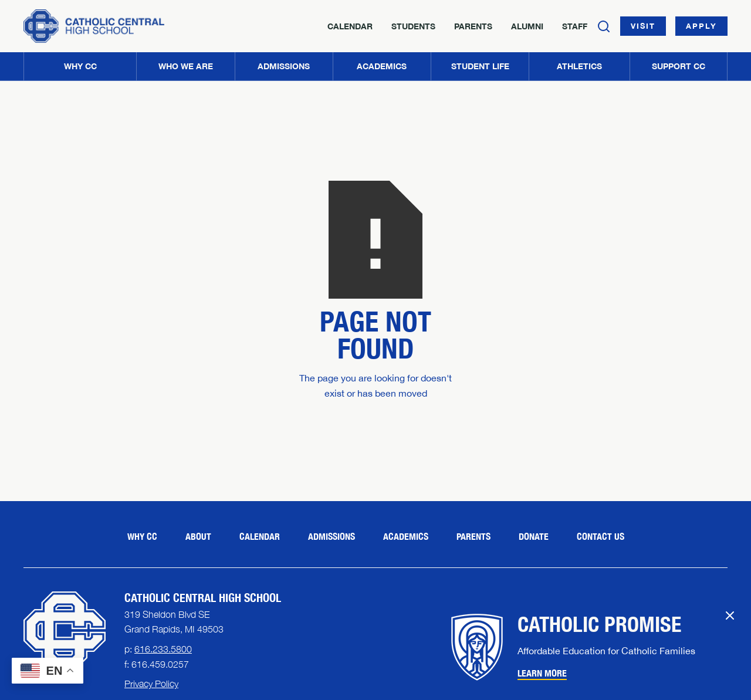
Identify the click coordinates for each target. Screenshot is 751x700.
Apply (701, 26)
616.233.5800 (163, 649)
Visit (643, 26)
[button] (185, 66)
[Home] (94, 26)
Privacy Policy (151, 684)
